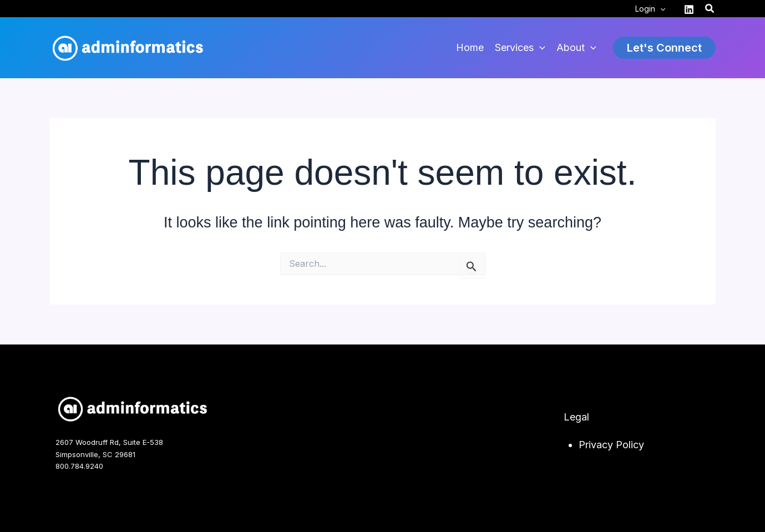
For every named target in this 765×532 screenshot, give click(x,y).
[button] (710, 9)
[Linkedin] (689, 9)
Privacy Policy (611, 445)
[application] (660, 9)
